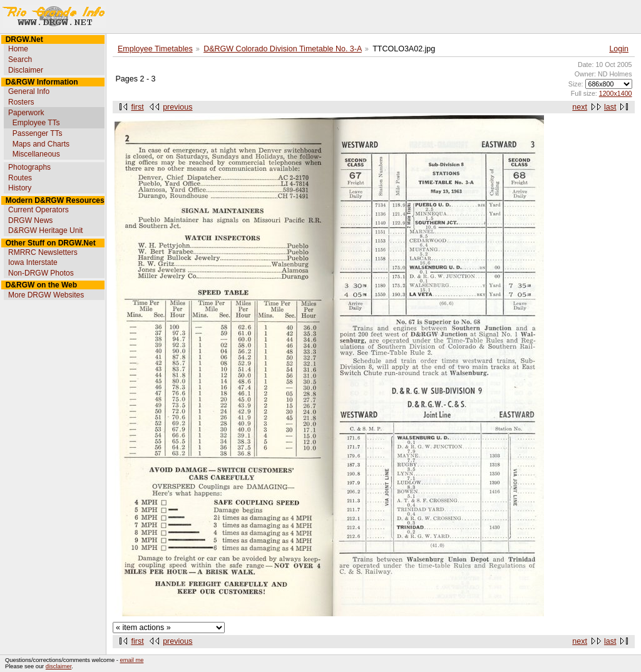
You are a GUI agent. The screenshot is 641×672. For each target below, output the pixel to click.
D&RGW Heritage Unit (45, 230)
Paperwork (26, 113)
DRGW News (30, 220)
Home (18, 49)
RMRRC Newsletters (43, 252)
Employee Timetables (155, 49)
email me (132, 660)
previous (177, 107)
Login (619, 49)
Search (20, 59)
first (138, 107)
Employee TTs (36, 123)
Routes (20, 178)
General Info (29, 91)
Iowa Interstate (33, 262)
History (20, 188)
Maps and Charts (41, 144)
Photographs (29, 167)
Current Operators (38, 210)
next (580, 107)
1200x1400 (616, 93)
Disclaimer (26, 70)
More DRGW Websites (46, 295)
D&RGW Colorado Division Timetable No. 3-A (283, 49)
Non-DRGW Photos (41, 273)
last (610, 107)
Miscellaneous (36, 154)
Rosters (21, 102)
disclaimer (59, 666)
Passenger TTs (38, 133)
